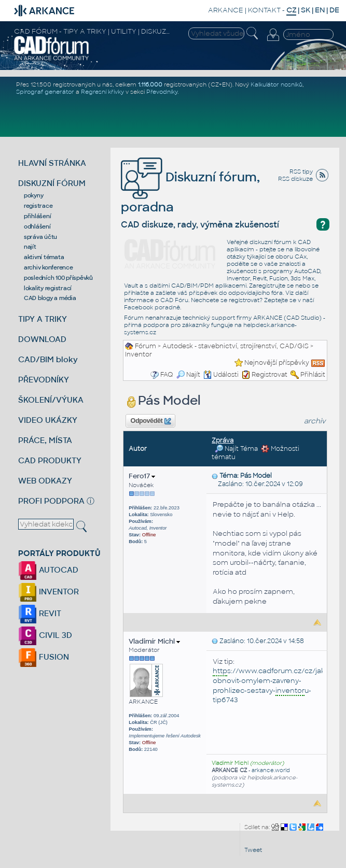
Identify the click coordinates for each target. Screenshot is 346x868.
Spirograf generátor (45, 92)
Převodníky (162, 92)
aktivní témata (44, 257)
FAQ (167, 375)
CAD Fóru (174, 300)
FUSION (44, 657)
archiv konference (49, 267)
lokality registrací (48, 288)
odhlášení (37, 226)
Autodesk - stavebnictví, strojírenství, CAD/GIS (236, 346)
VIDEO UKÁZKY (48, 420)
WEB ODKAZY (45, 481)
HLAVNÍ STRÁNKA (52, 163)
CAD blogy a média (50, 298)
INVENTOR (49, 592)
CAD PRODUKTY (50, 460)
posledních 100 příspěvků (58, 278)
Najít (188, 375)
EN (320, 10)
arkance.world (271, 770)
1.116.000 (150, 84)
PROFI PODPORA (51, 501)
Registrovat (269, 375)
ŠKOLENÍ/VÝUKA (51, 400)
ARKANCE (226, 10)
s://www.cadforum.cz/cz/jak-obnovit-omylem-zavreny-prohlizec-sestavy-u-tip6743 (270, 685)
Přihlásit (313, 375)
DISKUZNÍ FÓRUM (52, 183)
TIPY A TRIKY (43, 319)
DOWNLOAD (42, 339)
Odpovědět (151, 421)
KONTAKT (264, 10)
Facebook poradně (152, 307)
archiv (315, 421)
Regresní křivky (102, 92)
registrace (38, 206)
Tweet (253, 850)
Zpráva (223, 440)
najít (30, 247)
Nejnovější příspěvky (277, 363)
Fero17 (142, 476)
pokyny (34, 195)
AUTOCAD (48, 570)
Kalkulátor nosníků (276, 84)
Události (221, 375)
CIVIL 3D (45, 635)
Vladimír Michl (154, 641)
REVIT (40, 613)
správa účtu (40, 237)
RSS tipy (301, 172)
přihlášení (38, 216)
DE (334, 10)
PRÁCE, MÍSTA (45, 440)
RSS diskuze (295, 179)
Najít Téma (236, 449)
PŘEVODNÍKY (44, 380)
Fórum (146, 346)
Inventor (139, 354)
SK (306, 10)
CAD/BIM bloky (48, 359)
